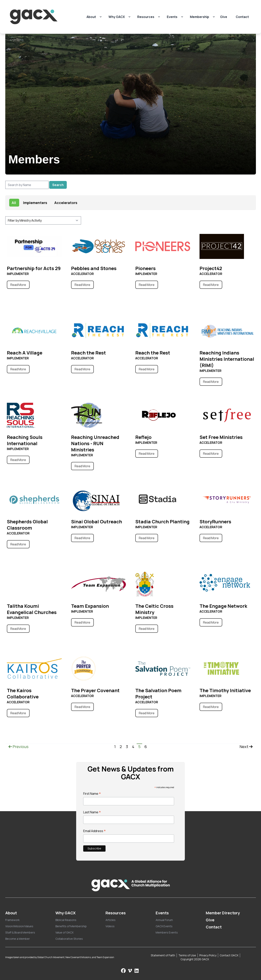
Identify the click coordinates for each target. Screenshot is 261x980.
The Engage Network (223, 606)
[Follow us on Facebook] (123, 971)
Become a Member (18, 939)
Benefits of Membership (71, 926)
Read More (18, 285)
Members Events (167, 932)
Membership (200, 17)
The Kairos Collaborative (23, 693)
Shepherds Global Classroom (27, 525)
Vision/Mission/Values (19, 926)
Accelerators (66, 203)
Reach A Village (25, 353)
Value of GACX (64, 932)
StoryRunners (215, 521)
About (91, 17)
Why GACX (117, 17)
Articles (111, 920)
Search (58, 185)
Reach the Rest (89, 353)
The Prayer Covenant (95, 690)
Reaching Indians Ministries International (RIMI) (227, 359)
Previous (18, 747)
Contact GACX (229, 955)
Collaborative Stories (69, 939)
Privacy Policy (208, 955)
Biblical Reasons (66, 920)
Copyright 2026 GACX (195, 959)
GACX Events (164, 926)
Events (172, 17)
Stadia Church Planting (162, 521)
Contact (242, 17)
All (14, 203)
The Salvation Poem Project (158, 693)
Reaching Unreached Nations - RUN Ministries (95, 443)
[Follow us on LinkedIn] (137, 971)
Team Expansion (90, 606)
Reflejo (143, 437)
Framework (12, 920)
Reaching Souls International (25, 440)
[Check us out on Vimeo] (130, 971)
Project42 (211, 268)
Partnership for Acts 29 (34, 268)
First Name (92, 794)
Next (246, 747)
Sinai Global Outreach (97, 521)
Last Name (92, 812)
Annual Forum (164, 920)
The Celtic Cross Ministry (154, 609)
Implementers (35, 203)
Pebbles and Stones (94, 268)
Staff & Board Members (20, 932)
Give (224, 17)
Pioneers (145, 268)
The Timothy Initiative (225, 690)
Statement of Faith (163, 955)
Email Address (95, 831)
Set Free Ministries (221, 437)
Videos (110, 926)
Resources (146, 17)
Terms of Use (187, 955)
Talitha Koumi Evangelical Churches (32, 609)
